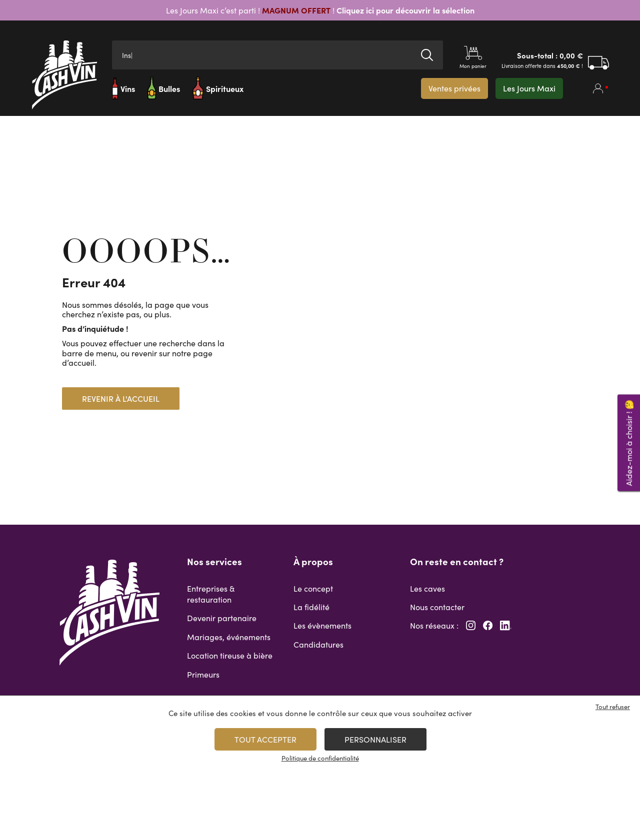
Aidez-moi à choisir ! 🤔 (629, 442)
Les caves (427, 588)
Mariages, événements (229, 637)
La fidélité (311, 607)
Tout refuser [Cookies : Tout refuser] (613, 707)
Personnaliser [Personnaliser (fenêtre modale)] (375, 739)
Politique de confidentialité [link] (320, 758)
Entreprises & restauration (211, 594)
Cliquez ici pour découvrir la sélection (404, 10)
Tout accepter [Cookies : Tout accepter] (265, 739)
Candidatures (318, 644)
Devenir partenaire (222, 618)
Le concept (313, 588)
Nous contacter (437, 607)
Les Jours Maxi (529, 88)
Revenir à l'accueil (121, 399)
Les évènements (322, 625)
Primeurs (203, 674)
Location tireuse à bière (230, 655)
